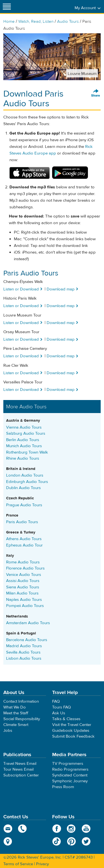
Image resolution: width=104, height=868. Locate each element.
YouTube (86, 829)
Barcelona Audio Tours (27, 640)
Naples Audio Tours (24, 600)
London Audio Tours (25, 475)
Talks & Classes (66, 719)
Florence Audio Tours (25, 568)
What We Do (15, 707)
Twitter (86, 841)
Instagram (71, 829)
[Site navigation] (7, 7)
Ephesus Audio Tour (24, 545)
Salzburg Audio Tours (26, 433)
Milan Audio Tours (22, 593)
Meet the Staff (16, 713)
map (8, 841)
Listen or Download (21, 289)
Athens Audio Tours (24, 539)
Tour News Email (18, 769)
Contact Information (21, 701)
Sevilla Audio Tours (23, 652)
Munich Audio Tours (24, 446)
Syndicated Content (70, 775)
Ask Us (59, 713)
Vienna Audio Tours (24, 427)
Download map (61, 289)
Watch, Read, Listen (36, 21)
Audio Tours (68, 21)
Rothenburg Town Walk (27, 452)
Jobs (8, 731)
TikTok (57, 841)
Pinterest (71, 841)
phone (23, 829)
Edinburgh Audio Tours (27, 482)
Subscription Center (21, 775)
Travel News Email (20, 764)
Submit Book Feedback (73, 736)
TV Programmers (68, 764)
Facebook (57, 829)
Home (9, 21)
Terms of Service (18, 864)
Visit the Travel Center (72, 725)
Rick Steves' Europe (52, 7)
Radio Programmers (70, 769)
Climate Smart (16, 725)
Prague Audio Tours (24, 505)
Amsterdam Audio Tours (28, 623)
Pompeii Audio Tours (25, 606)
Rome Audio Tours (23, 562)
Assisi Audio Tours (23, 581)
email (8, 829)
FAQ (56, 701)
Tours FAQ (61, 707)
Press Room (63, 787)
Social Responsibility (22, 719)
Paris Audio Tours (22, 522)
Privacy (42, 864)
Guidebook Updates (71, 731)
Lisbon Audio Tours (24, 658)
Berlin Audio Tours (23, 440)
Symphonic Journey (70, 781)
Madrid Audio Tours (24, 646)
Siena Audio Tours (23, 587)
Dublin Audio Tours (23, 488)
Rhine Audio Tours (23, 458)
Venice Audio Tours (24, 575)
